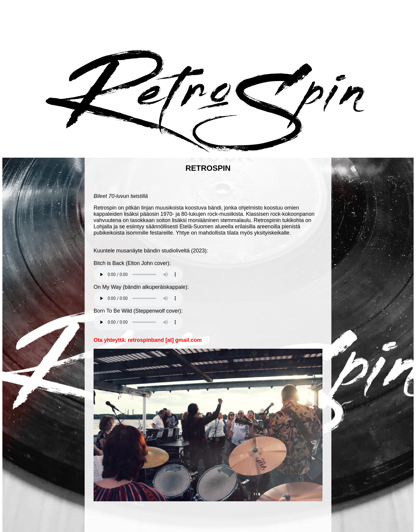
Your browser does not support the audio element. (138, 274)
